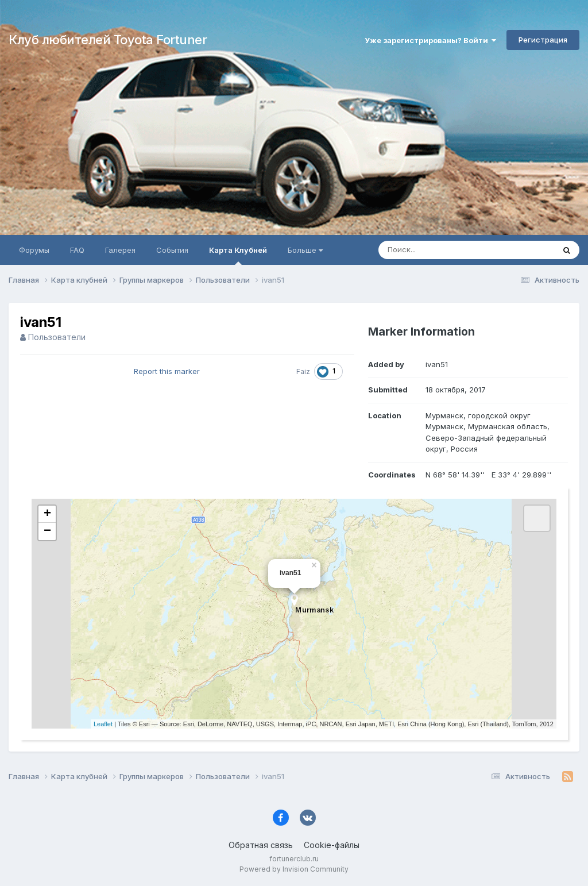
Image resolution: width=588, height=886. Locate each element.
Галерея (120, 250)
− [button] (47, 531)
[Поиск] (444, 250)
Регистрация (543, 40)
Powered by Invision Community (294, 869)
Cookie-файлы (332, 845)
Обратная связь (261, 845)
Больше (305, 250)
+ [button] (47, 514)
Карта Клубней (238, 255)
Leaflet (103, 724)
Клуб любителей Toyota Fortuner (108, 40)
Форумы (34, 250)
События (172, 250)
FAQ (77, 250)
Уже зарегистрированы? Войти (430, 40)
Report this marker (167, 371)
